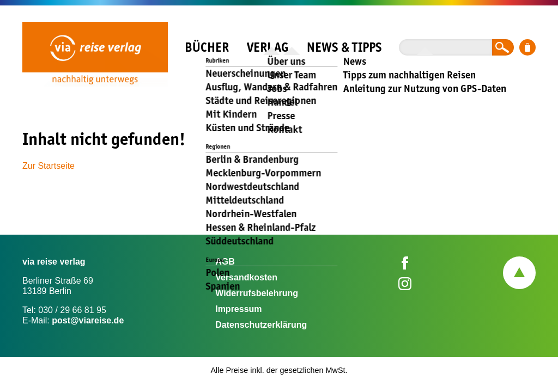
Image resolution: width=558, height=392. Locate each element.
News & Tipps (344, 47)
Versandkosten (246, 277)
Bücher (207, 47)
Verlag (268, 47)
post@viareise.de (88, 320)
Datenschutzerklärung (261, 325)
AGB (225, 262)
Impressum (238, 309)
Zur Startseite (48, 166)
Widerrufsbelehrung (257, 293)
